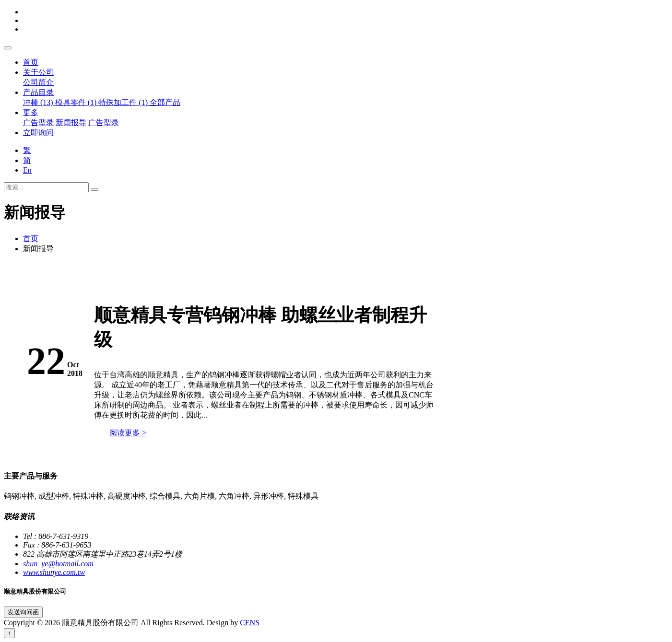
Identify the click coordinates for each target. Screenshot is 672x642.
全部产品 (165, 102)
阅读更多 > (128, 433)
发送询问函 (23, 612)
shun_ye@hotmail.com (58, 564)
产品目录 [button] (38, 92)
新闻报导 (71, 123)
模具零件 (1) (77, 102)
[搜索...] (46, 187)
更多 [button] (31, 112)
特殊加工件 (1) (124, 102)
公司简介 (38, 82)
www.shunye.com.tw (54, 572)
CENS (250, 623)
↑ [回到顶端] (9, 633)
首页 (31, 62)
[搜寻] (94, 189)
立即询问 (38, 133)
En (27, 170)
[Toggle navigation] (8, 48)
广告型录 (38, 123)
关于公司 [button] (38, 72)
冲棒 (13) (39, 102)
